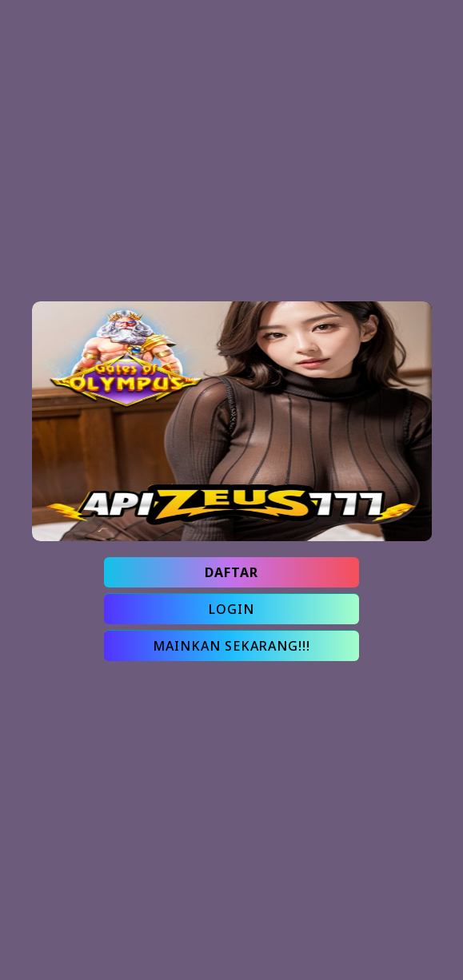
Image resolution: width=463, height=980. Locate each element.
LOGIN (231, 609)
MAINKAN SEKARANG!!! (231, 646)
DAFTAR (231, 572)
